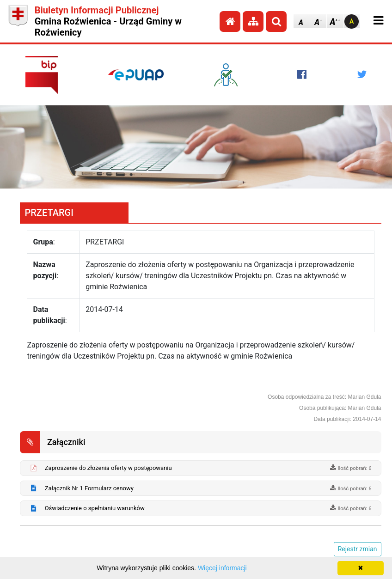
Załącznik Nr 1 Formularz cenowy (89, 488)
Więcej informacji (222, 568)
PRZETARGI (49, 213)
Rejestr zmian (358, 549)
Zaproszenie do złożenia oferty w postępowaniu (108, 468)
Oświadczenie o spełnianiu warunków (95, 508)
